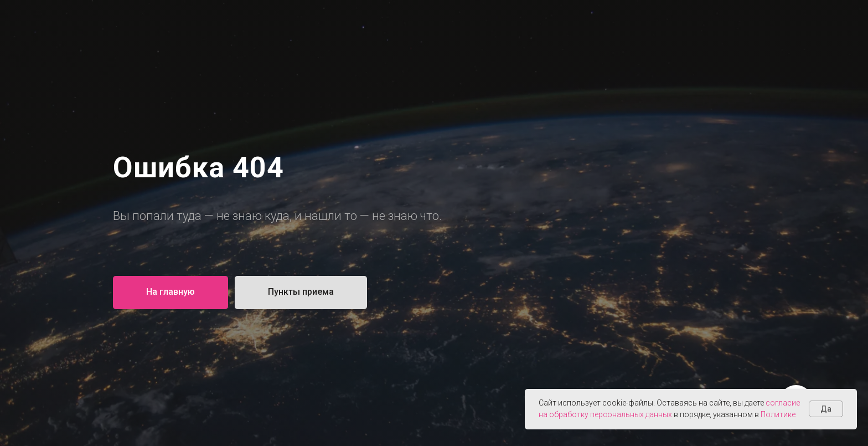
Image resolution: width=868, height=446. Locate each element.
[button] (301, 293)
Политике (778, 414)
